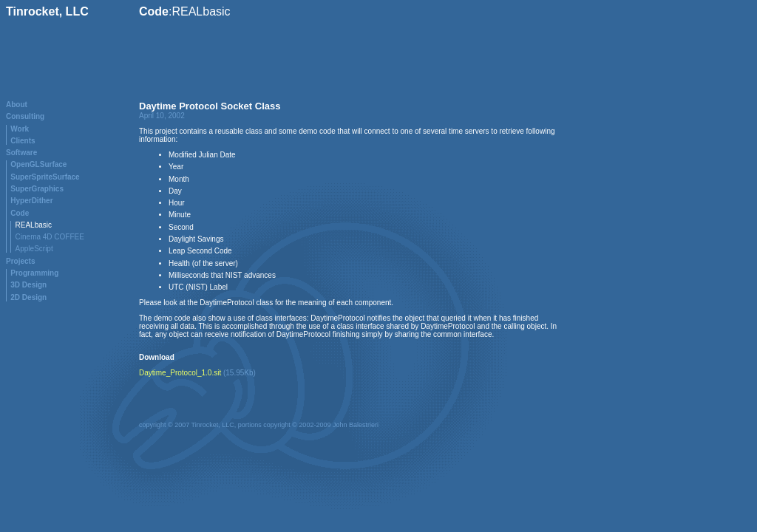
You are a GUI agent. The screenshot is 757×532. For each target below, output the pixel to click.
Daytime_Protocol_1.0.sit (180, 373)
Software (21, 153)
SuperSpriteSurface (45, 177)
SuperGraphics (37, 189)
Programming (34, 273)
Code (20, 213)
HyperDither (31, 201)
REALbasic (34, 225)
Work (20, 129)
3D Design (28, 285)
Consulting (25, 116)
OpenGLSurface (38, 164)
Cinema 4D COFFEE (50, 237)
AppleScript (34, 249)
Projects (20, 261)
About (17, 105)
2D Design (28, 297)
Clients (23, 141)
